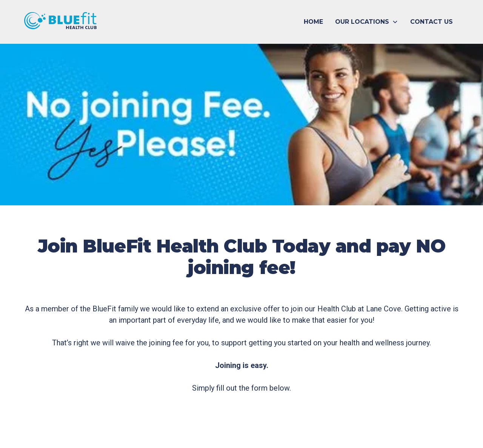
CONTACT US (431, 22)
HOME (313, 22)
